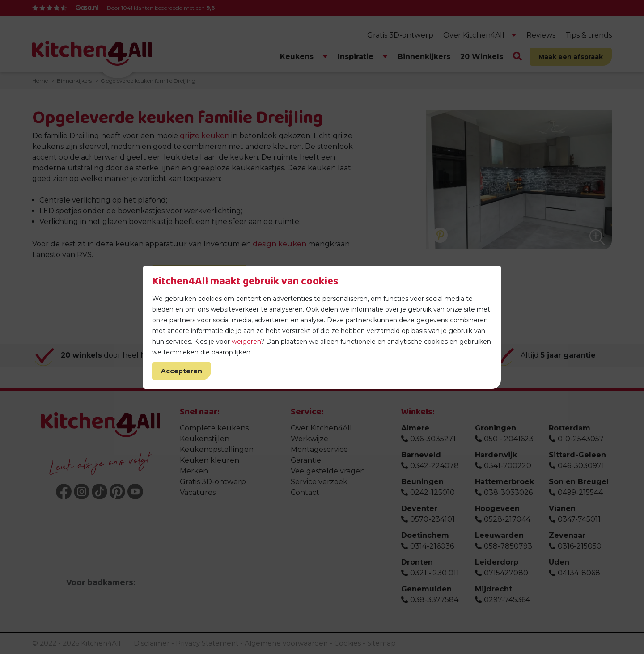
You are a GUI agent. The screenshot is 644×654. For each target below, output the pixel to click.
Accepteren (182, 371)
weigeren (246, 342)
